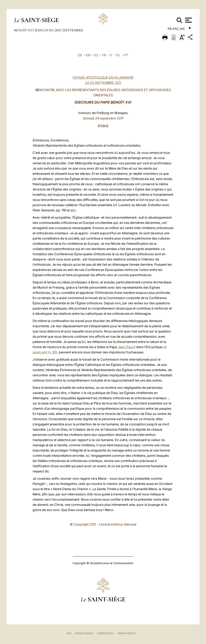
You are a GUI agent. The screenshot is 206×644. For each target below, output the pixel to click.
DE (80, 55)
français (177, 30)
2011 (59, 30)
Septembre (74, 30)
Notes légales (84, 633)
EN (88, 55)
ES (96, 55)
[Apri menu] (188, 20)
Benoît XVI (24, 30)
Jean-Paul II (127, 347)
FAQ (69, 633)
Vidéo (103, 126)
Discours (45, 30)
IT (111, 55)
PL (118, 55)
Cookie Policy (105, 633)
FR (104, 55)
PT (126, 55)
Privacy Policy (127, 633)
